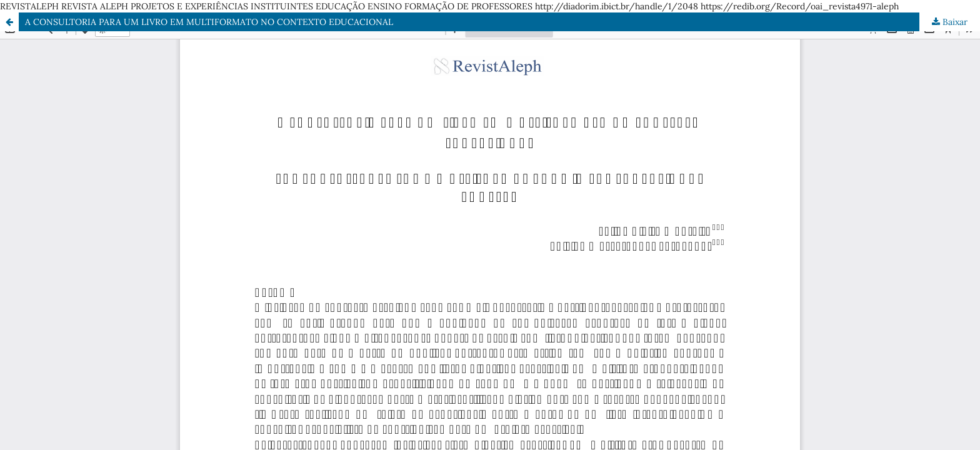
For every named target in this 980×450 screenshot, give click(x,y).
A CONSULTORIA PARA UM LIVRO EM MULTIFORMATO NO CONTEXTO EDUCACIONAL (209, 22)
